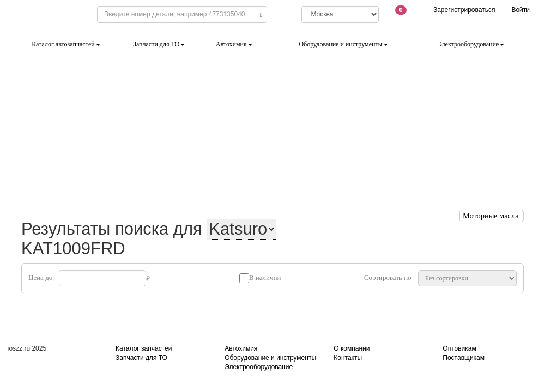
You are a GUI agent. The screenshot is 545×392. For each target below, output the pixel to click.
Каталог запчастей (144, 348)
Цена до (40, 277)
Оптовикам (459, 348)
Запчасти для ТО (159, 44)
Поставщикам (464, 358)
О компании (352, 348)
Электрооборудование (471, 44)
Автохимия (234, 44)
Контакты (348, 358)
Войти (520, 10)
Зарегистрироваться (464, 10)
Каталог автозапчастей (66, 44)
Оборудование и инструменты (343, 44)
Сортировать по (388, 277)
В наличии (265, 277)
